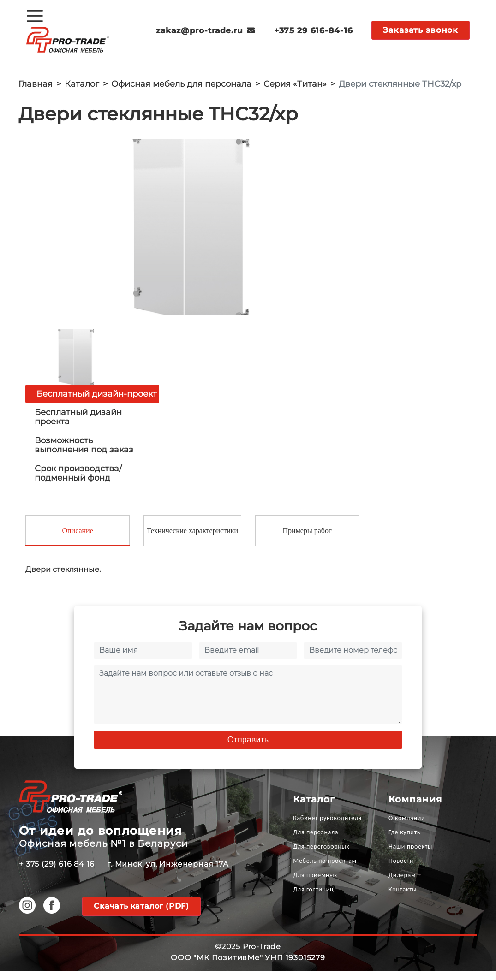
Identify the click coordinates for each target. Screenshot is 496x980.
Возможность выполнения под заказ (84, 453)
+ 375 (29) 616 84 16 (57, 873)
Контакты (403, 898)
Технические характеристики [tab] (192, 539)
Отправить (248, 748)
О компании (407, 827)
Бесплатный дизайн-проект (97, 402)
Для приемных (315, 884)
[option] (191, 231)
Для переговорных (321, 855)
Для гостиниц (313, 898)
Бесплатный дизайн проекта (78, 425)
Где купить (404, 841)
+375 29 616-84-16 (313, 30)
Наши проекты (410, 855)
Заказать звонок (421, 30)
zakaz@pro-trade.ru (206, 30)
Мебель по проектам (325, 870)
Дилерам (402, 884)
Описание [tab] (77, 539)
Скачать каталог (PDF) (141, 915)
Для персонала (316, 841)
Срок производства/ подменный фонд (78, 481)
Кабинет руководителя (327, 827)
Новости (401, 870)
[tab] (92, 425)
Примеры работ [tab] (307, 539)
